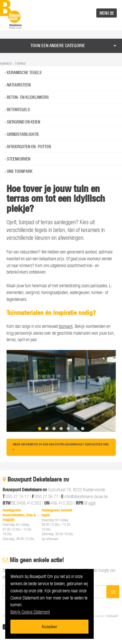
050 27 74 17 (17, 496)
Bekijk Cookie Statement (30, 612)
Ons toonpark (20, 171)
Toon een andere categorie (58, 45)
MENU (107, 13)
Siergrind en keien (23, 122)
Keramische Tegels (24, 72)
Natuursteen (19, 85)
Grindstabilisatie (23, 134)
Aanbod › (7, 64)
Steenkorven (19, 159)
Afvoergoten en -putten (29, 147)
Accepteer (49, 626)
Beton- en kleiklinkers (28, 97)
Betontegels (18, 109)
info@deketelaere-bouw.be (86, 496)
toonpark (66, 326)
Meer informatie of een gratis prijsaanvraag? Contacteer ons (61, 446)
